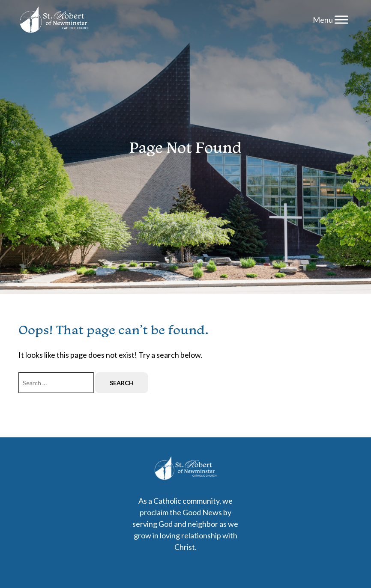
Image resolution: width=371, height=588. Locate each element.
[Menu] (341, 19)
